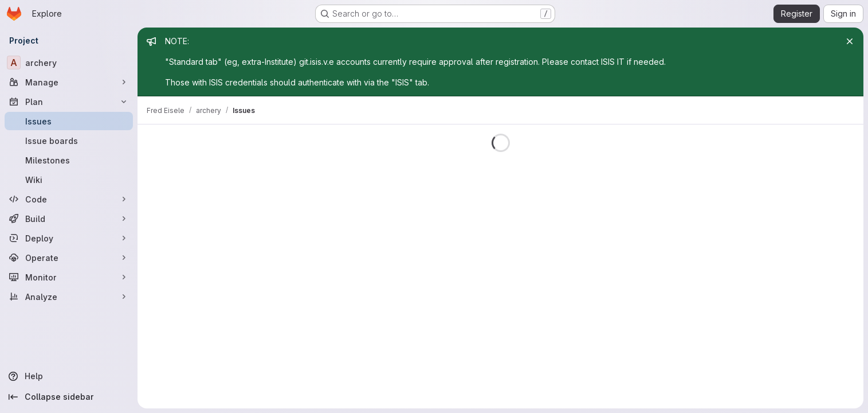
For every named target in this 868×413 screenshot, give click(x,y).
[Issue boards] (69, 141)
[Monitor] (69, 277)
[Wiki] (69, 180)
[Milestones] (69, 160)
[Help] (69, 376)
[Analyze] (69, 297)
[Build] (69, 219)
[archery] (69, 63)
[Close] (850, 41)
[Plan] (69, 102)
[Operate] (69, 258)
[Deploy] (69, 238)
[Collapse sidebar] (69, 397)
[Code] (69, 199)
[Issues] (69, 121)
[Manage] (69, 82)
